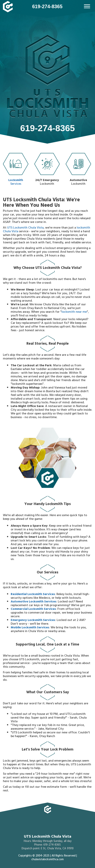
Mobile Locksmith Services (30, 628)
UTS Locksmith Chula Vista (25, 228)
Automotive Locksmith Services (33, 602)
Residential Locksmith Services (33, 594)
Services (16, 170)
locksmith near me (74, 312)
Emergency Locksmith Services (33, 620)
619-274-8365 (47, 6)
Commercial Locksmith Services (33, 609)
